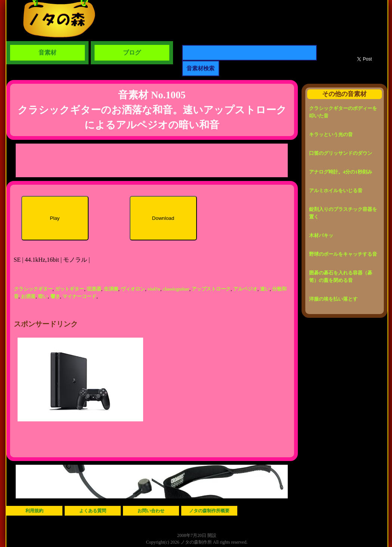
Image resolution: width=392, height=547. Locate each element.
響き (55, 296)
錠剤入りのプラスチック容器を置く (343, 213)
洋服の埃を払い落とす (333, 299)
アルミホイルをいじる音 (336, 190)
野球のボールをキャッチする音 (343, 254)
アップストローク (211, 289)
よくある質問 (93, 511)
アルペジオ (245, 289)
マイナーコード (79, 296)
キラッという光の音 (331, 134)
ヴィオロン (133, 289)
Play (55, 218)
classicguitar (176, 289)
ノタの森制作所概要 (209, 511)
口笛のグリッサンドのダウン (341, 153)
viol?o (154, 289)
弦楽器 (94, 289)
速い (265, 289)
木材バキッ (321, 235)
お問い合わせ (151, 511)
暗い (43, 296)
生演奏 (111, 289)
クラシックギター (33, 289)
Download (163, 218)
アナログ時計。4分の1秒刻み (341, 172)
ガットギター (70, 289)
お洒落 (28, 296)
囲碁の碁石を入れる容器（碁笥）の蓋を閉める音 (341, 276)
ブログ (132, 53)
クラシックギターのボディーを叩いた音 (343, 112)
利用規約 (34, 511)
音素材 (47, 53)
